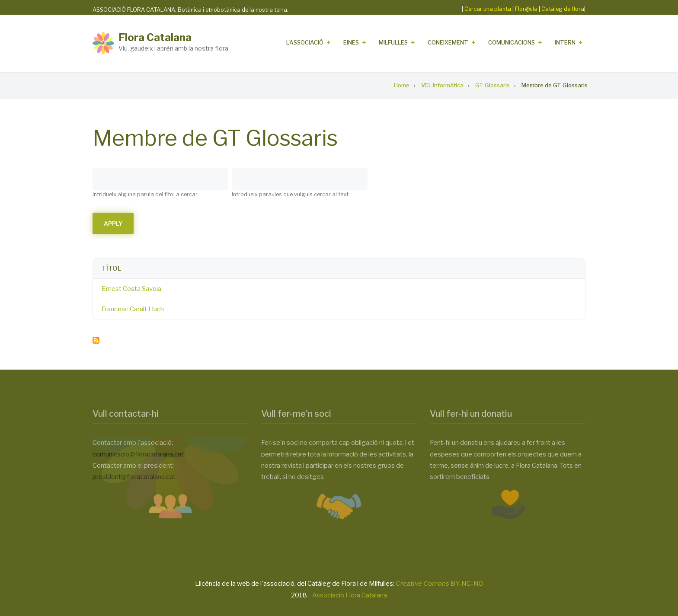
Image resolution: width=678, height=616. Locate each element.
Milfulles (393, 42)
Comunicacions (512, 42)
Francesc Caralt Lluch (133, 309)
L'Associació (305, 42)
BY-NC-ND (440, 584)
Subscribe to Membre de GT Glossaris (96, 340)
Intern (565, 42)
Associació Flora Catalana (350, 595)
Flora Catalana (155, 37)
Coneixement (448, 42)
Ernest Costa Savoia (131, 289)
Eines (351, 42)
